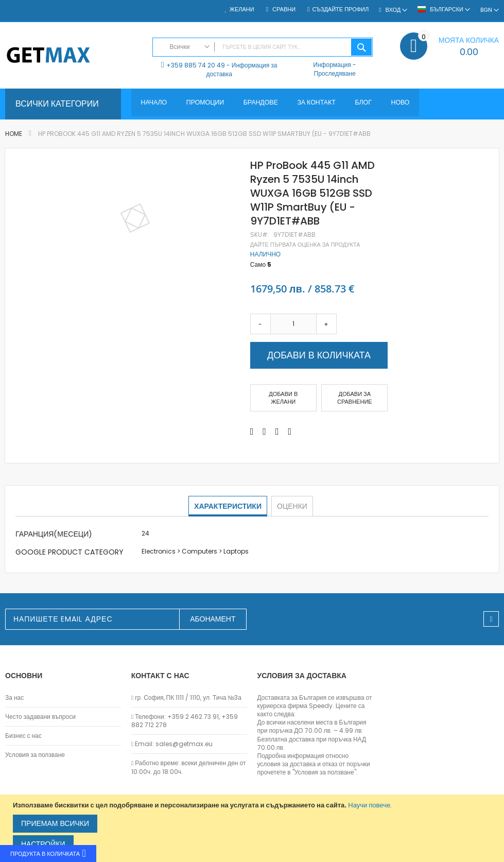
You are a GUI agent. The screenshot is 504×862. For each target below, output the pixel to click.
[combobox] (263, 47)
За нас (14, 698)
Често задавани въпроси (40, 717)
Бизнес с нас (23, 736)
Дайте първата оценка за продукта (305, 245)
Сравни (283, 10)
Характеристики (228, 506)
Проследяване (335, 73)
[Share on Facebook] (252, 432)
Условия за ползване (35, 755)
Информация (332, 65)
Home (14, 134)
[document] (253, 828)
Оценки (292, 506)
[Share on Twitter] (264, 432)
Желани (242, 10)
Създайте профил (340, 10)
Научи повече (369, 805)
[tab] (228, 506)
